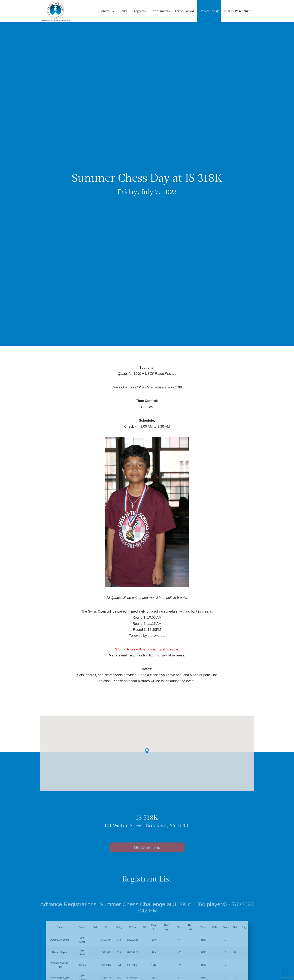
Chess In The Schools (55, 12)
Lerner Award (184, 11)
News (123, 11)
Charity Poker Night (238, 11)
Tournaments (160, 11)
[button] (147, 756)
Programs (139, 11)
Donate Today (209, 11)
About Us (107, 11)
